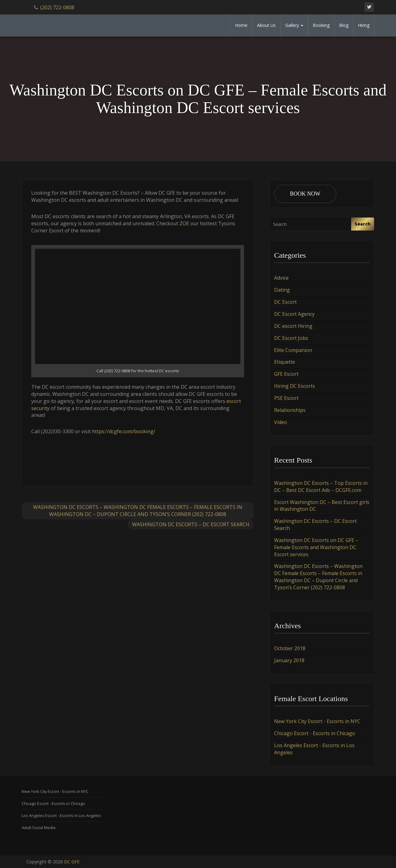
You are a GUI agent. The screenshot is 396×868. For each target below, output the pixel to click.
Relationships (290, 410)
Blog (344, 25)
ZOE (184, 223)
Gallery (294, 25)
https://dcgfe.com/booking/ (124, 431)
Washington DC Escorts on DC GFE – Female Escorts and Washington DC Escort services (316, 547)
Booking (321, 25)
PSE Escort (286, 398)
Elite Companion (293, 350)
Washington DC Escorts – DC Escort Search (191, 524)
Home (241, 25)
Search (363, 224)
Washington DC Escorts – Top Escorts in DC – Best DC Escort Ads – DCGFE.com (321, 487)
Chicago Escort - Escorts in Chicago (315, 733)
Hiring (364, 25)
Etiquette (285, 362)
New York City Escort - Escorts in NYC (317, 721)
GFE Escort (286, 374)
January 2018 (289, 660)
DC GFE (72, 862)
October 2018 (290, 648)
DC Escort (285, 302)
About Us (266, 25)
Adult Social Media (39, 828)
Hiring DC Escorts (295, 386)
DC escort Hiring (293, 326)
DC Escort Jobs (291, 338)
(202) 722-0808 (57, 7)
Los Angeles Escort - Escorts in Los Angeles (61, 815)
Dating (282, 290)
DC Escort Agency (294, 314)
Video (281, 422)
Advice (281, 278)
